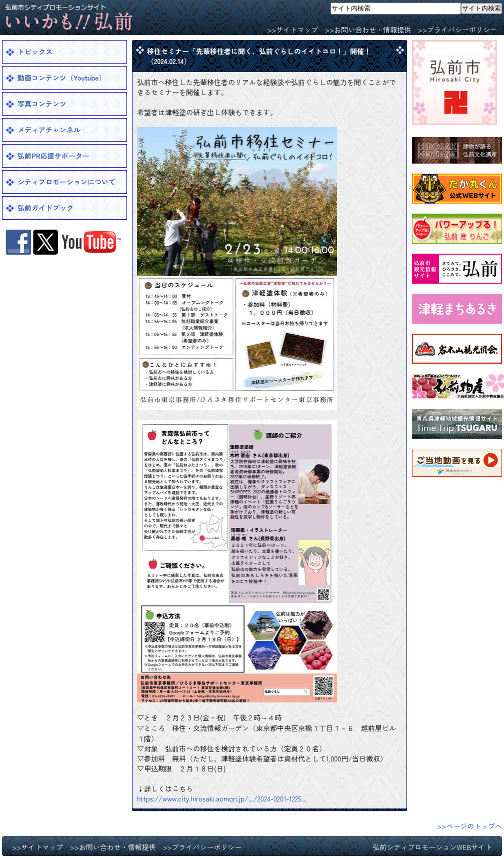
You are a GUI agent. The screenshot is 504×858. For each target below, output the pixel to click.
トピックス (35, 52)
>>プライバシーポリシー (457, 30)
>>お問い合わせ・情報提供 (368, 30)
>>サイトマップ (292, 30)
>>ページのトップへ (469, 826)
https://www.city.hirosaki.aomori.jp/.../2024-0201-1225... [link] (222, 798)
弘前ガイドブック (45, 208)
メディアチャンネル (49, 130)
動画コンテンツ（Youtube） (61, 78)
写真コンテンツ (42, 104)
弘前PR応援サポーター (53, 156)
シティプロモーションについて (66, 182)
